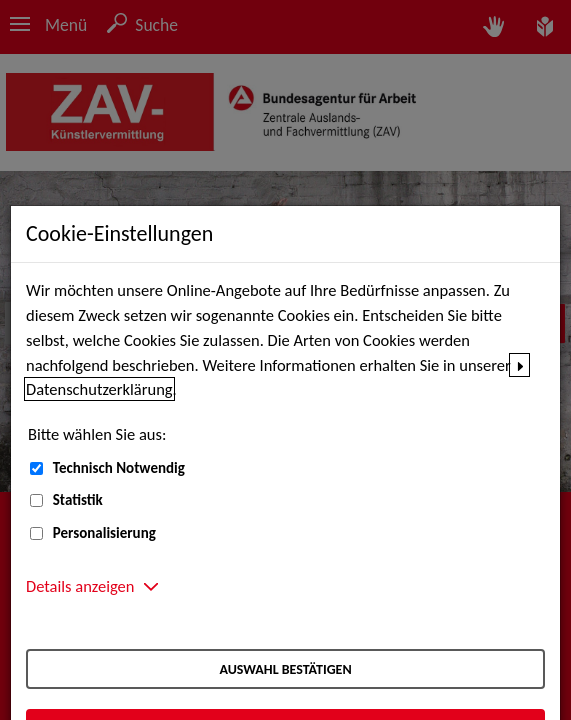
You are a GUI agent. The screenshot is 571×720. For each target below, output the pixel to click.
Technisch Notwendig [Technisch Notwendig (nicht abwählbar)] (119, 468)
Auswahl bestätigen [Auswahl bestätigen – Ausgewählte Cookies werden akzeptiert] (285, 669)
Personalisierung (104, 533)
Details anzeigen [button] (80, 586)
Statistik (78, 500)
